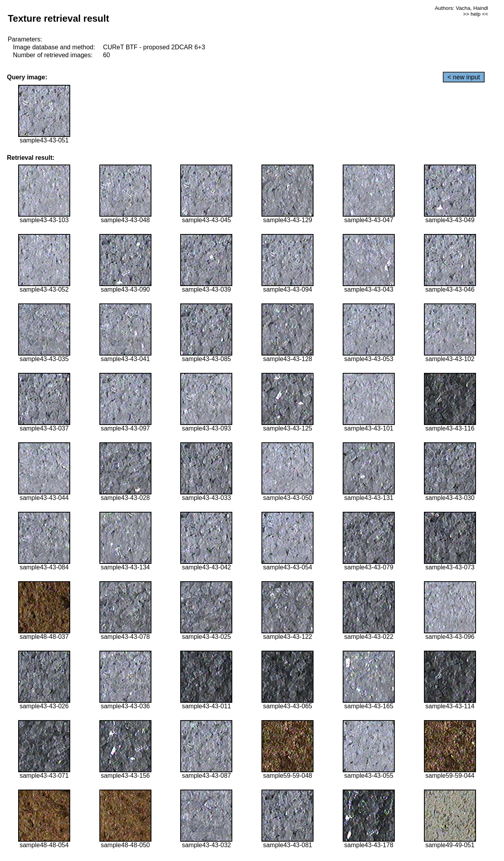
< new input (464, 77)
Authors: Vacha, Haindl (461, 8)
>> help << (476, 14)
